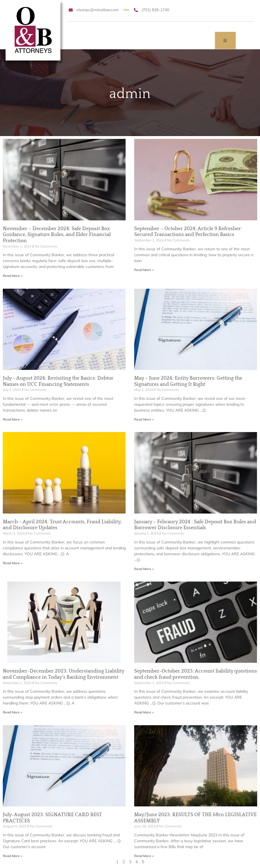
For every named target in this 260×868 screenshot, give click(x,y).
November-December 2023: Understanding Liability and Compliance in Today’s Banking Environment (63, 674)
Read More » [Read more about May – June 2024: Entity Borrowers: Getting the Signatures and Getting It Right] (144, 419)
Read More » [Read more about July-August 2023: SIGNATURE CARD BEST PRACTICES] (13, 856)
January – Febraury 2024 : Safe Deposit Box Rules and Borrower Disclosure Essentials (195, 525)
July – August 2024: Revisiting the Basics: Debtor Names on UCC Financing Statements (58, 381)
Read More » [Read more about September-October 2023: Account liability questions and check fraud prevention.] (144, 712)
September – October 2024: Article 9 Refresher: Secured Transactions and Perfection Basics (188, 232)
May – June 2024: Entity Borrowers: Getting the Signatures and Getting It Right (188, 381)
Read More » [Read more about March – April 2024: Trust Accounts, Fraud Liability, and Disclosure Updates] (13, 563)
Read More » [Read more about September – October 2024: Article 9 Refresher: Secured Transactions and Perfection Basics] (144, 270)
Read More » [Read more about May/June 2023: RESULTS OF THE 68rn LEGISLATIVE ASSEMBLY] (144, 856)
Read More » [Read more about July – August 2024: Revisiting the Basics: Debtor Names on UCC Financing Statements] (13, 419)
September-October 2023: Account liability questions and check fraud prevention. (196, 674)
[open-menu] (225, 40)
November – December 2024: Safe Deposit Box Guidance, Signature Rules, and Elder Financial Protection (57, 235)
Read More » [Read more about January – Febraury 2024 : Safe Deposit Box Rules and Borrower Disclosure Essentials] (144, 569)
